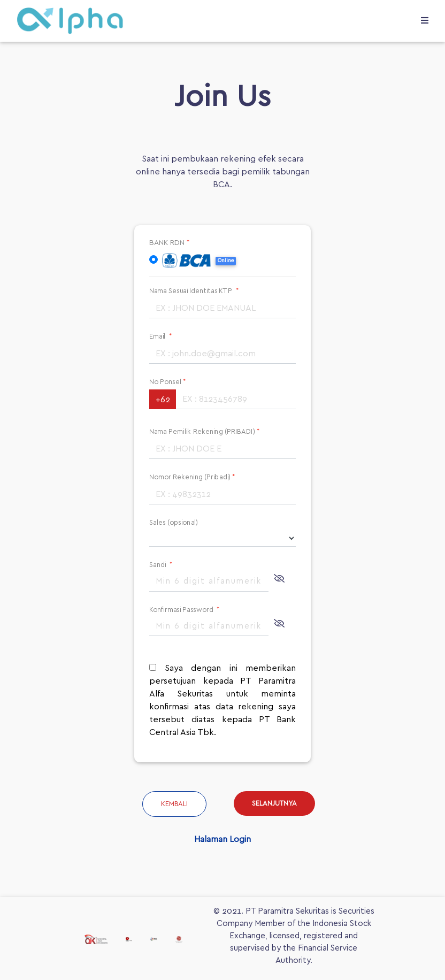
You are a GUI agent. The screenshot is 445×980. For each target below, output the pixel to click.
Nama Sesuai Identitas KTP (194, 291)
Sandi (161, 565)
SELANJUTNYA (274, 804)
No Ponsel (168, 382)
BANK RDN (170, 243)
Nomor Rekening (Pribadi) (192, 477)
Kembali (174, 804)
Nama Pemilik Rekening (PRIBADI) (204, 431)
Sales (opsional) (174, 522)
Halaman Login (223, 839)
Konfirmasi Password (185, 610)
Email (160, 336)
